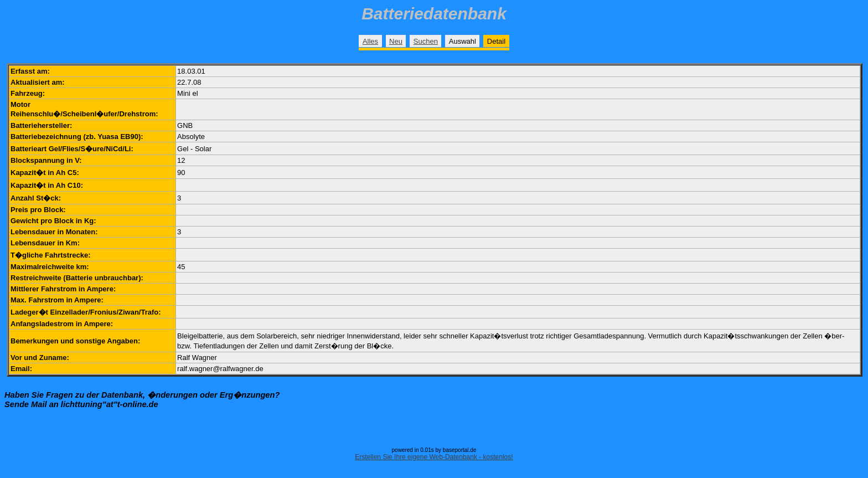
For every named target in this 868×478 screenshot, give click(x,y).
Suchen (426, 41)
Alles (370, 41)
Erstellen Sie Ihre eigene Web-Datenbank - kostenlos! (434, 457)
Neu (396, 41)
